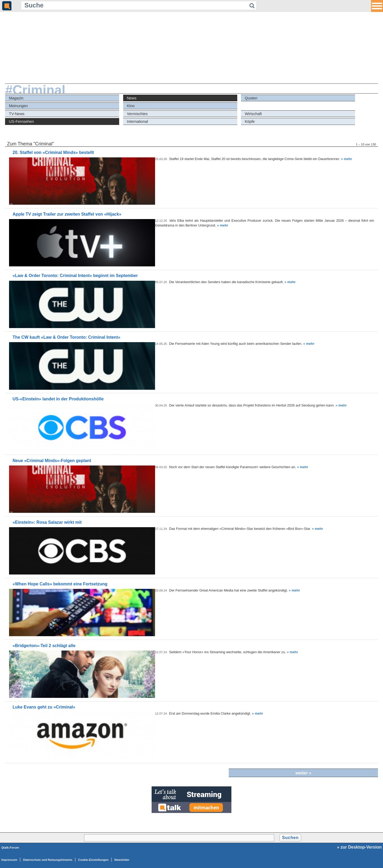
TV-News (17, 114)
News (132, 98)
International (137, 121)
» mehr (347, 159)
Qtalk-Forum (10, 848)
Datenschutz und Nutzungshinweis (48, 860)
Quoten (251, 98)
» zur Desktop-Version (359, 847)
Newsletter (122, 860)
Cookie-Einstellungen (93, 860)
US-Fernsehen (22, 121)
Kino (131, 106)
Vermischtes (137, 114)
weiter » (303, 773)
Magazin (16, 98)
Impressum (9, 860)
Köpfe (250, 121)
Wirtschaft (253, 114)
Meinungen (18, 106)
